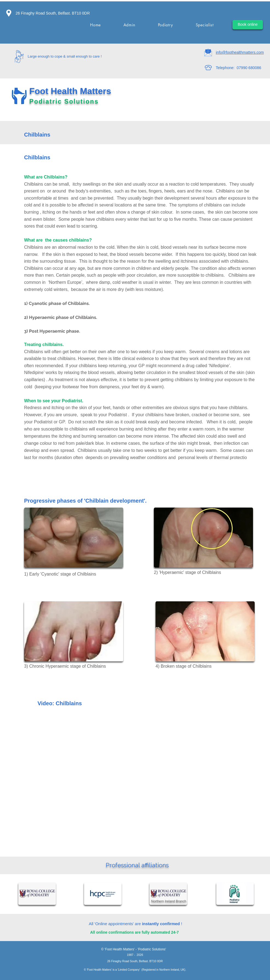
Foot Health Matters (71, 91)
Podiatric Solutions (65, 101)
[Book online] (248, 25)
